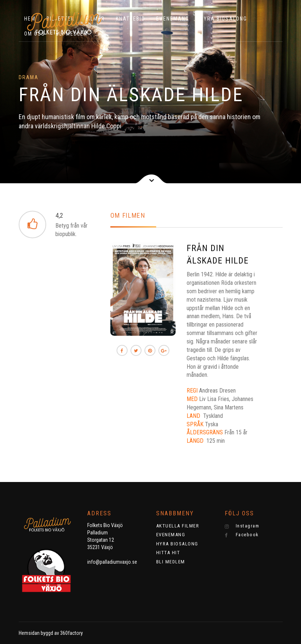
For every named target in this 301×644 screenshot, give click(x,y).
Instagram (242, 526)
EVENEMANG (173, 19)
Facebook (242, 535)
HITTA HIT (168, 553)
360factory (71, 633)
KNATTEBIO (131, 19)
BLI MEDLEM (171, 562)
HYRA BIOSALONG (224, 19)
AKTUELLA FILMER (178, 526)
